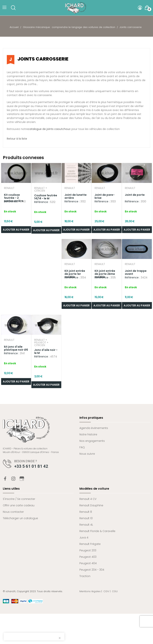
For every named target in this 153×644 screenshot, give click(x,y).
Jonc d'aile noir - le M (46, 351)
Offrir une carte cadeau (19, 505)
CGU (115, 591)
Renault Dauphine (91, 505)
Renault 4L (86, 525)
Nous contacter (13, 512)
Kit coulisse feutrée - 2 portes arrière (14, 198)
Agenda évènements (94, 428)
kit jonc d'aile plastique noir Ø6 (16, 348)
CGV (106, 591)
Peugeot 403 (88, 557)
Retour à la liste (17, 139)
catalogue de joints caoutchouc (49, 129)
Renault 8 (86, 512)
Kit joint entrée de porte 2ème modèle (105, 274)
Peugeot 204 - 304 (92, 570)
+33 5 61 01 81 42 (31, 466)
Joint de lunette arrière (76, 196)
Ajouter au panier (46, 230)
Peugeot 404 (88, 563)
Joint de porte (135, 195)
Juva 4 (84, 538)
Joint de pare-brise (105, 196)
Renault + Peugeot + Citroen (41, 343)
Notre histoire (88, 434)
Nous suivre (87, 454)
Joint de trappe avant (136, 272)
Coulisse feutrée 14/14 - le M (46, 197)
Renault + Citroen (41, 189)
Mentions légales (90, 591)
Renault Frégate (90, 544)
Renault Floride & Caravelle (97, 531)
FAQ (82, 447)
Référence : (12, 201)
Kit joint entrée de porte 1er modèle (75, 274)
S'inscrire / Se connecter (19, 499)
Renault (9, 188)
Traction (85, 576)
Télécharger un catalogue (20, 518)
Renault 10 (86, 518)
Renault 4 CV (88, 499)
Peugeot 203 (88, 550)
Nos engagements (92, 441)
